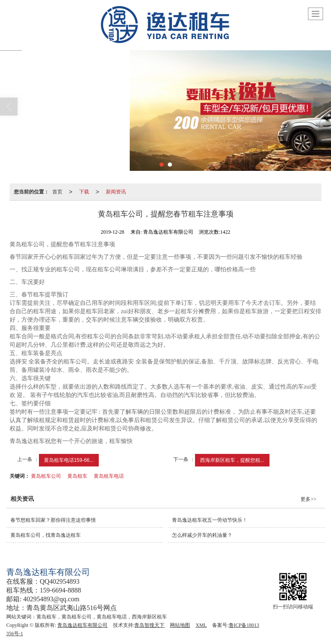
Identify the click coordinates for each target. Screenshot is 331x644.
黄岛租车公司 (46, 476)
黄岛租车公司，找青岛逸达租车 (46, 535)
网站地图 (180, 625)
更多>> (308, 499)
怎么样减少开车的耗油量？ (202, 535)
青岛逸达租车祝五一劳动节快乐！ (210, 520)
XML (201, 625)
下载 (84, 192)
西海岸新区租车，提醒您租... (232, 460)
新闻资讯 (116, 192)
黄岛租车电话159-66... (69, 460)
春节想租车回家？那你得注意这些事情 (53, 520)
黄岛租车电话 (109, 476)
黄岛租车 (77, 476)
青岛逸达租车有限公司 (82, 625)
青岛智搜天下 (149, 625)
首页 (57, 192)
